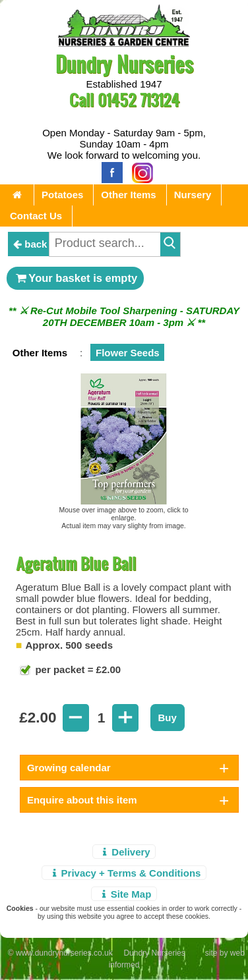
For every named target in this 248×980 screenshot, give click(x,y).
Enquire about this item (82, 800)
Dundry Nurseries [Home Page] (124, 64)
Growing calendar (69, 768)
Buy (168, 718)
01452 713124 (139, 100)
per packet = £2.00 (77, 669)
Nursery (193, 195)
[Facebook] (109, 172)
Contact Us (36, 216)
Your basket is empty (75, 278)
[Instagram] (139, 172)
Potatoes (62, 195)
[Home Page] (124, 43)
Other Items (128, 195)
